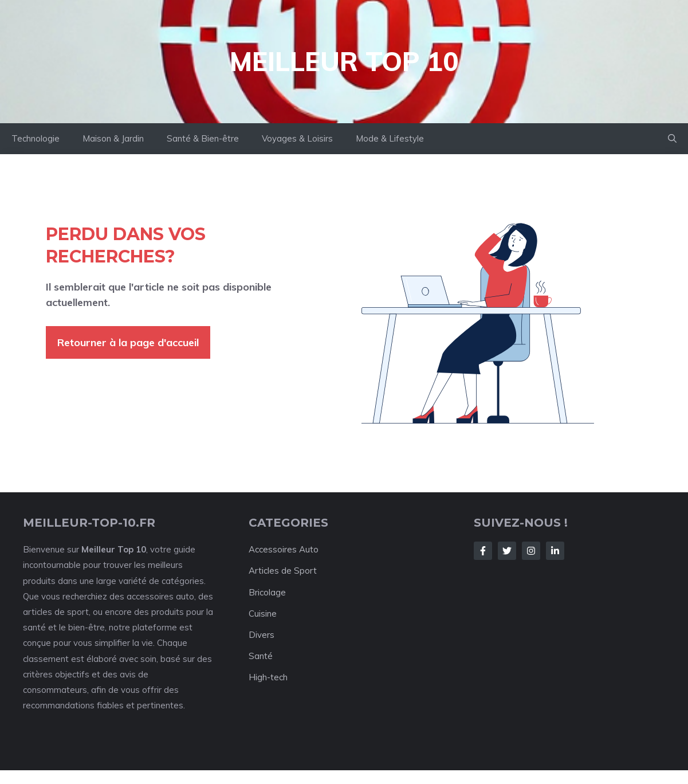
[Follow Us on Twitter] (507, 551)
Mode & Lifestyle (390, 138)
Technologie (36, 138)
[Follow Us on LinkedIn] (555, 551)
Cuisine (263, 614)
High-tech (268, 677)
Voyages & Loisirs (297, 138)
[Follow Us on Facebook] (483, 551)
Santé (261, 656)
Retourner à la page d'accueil (128, 342)
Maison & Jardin (113, 138)
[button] (672, 139)
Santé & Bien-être (203, 138)
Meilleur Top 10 (344, 61)
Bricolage (267, 592)
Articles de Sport (283, 571)
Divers (262, 635)
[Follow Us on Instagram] (531, 551)
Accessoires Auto (284, 549)
